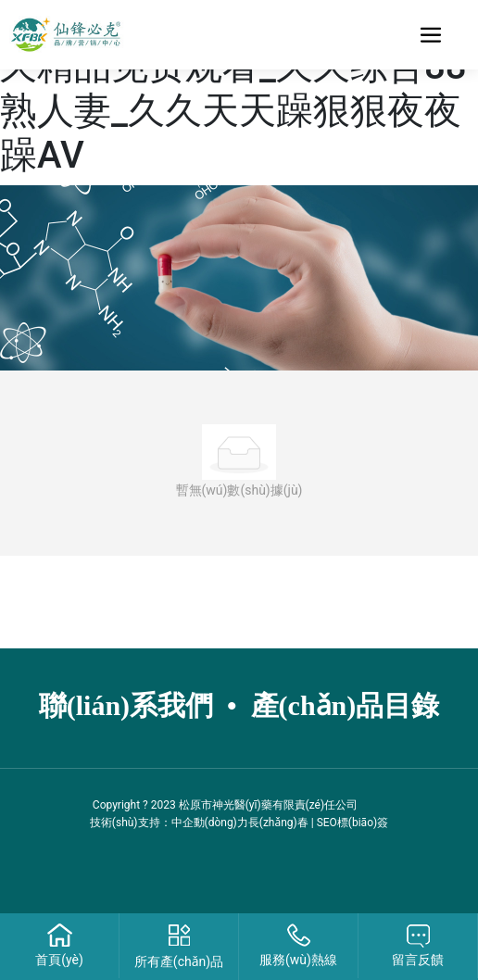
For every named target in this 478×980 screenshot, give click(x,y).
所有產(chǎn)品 (179, 961)
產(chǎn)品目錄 (346, 705)
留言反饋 (418, 960)
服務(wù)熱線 (298, 960)
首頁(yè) (59, 960)
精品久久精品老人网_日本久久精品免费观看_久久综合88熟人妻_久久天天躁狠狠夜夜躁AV (233, 88)
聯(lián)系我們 (126, 705)
